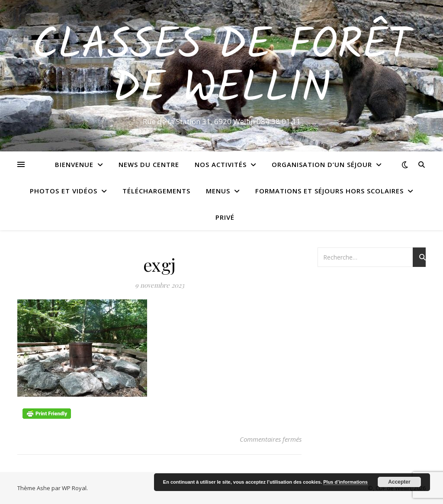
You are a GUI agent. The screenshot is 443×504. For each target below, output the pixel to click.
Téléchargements (156, 191)
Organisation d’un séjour (322, 164)
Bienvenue (74, 164)
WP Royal (74, 488)
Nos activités (221, 164)
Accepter (399, 482)
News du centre (149, 164)
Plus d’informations (345, 482)
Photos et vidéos (64, 191)
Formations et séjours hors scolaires (329, 191)
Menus (218, 191)
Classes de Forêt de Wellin (221, 68)
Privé (225, 217)
